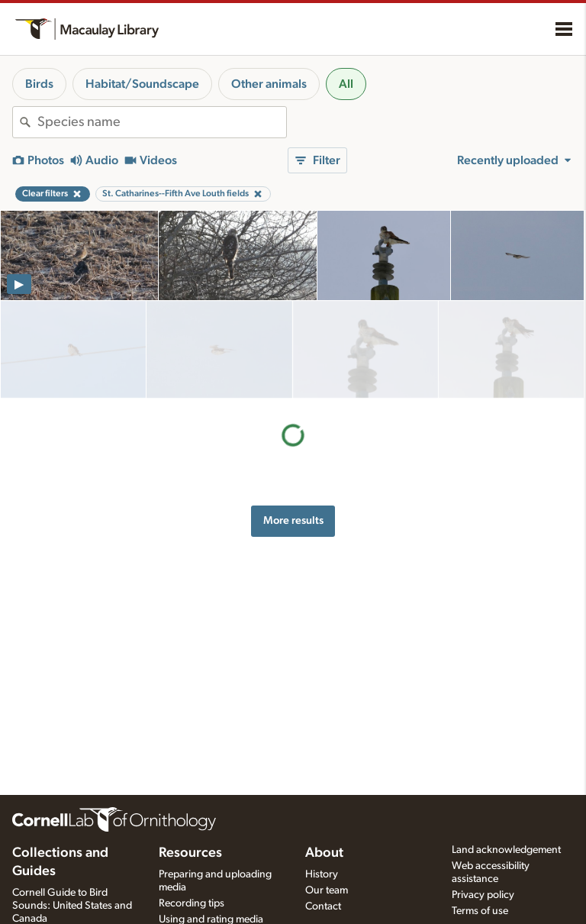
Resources (190, 853)
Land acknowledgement (506, 850)
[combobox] (162, 122)
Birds (39, 84)
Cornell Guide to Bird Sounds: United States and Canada (72, 906)
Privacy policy (483, 895)
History (322, 874)
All (346, 84)
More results (293, 422)
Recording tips (192, 903)
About (324, 853)
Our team (327, 890)
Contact (323, 906)
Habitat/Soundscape (142, 84)
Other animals (269, 84)
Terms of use (480, 911)
